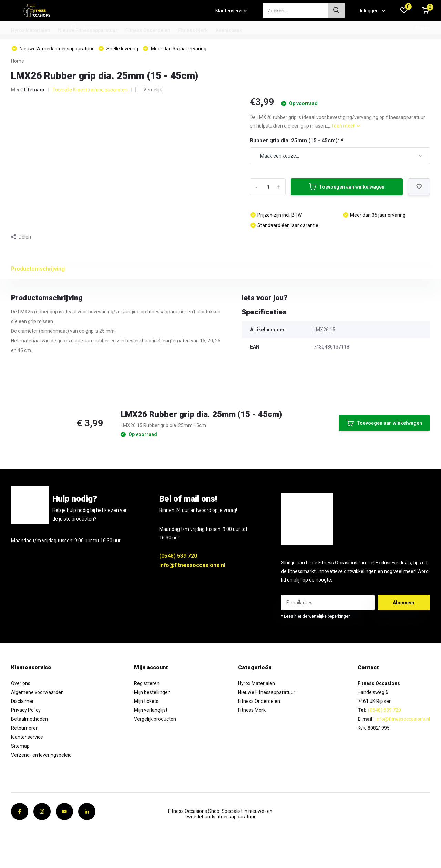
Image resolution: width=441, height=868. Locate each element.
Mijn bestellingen (152, 692)
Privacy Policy (26, 710)
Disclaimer (22, 701)
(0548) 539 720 (178, 556)
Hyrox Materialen (30, 30)
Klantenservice (231, 11)
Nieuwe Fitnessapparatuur (88, 30)
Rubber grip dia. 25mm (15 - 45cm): (296, 140)
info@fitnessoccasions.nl (192, 565)
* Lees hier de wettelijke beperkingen (316, 616)
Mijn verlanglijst (151, 710)
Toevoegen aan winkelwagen (347, 187)
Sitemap (20, 746)
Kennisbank (229, 30)
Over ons (21, 683)
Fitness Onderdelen (148, 30)
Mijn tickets (146, 701)
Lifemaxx (34, 90)
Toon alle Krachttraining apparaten (90, 90)
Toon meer (346, 126)
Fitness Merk (193, 30)
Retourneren (25, 728)
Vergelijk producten (155, 719)
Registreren (147, 683)
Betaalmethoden (29, 719)
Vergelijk (149, 90)
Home (18, 61)
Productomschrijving (38, 269)
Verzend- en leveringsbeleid (41, 755)
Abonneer (404, 603)
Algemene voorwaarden (37, 692)
